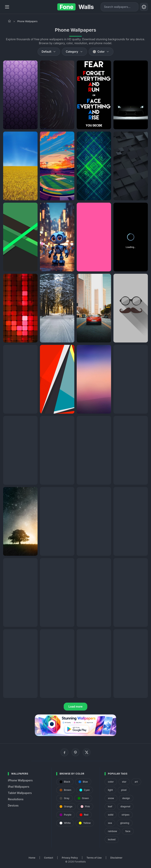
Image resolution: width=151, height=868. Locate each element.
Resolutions (16, 799)
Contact (49, 858)
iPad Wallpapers (19, 787)
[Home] (9, 21)
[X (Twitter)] (87, 752)
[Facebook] (64, 752)
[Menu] (7, 7)
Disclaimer (116, 858)
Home (32, 858)
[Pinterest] (75, 752)
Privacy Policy (70, 858)
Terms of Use (94, 858)
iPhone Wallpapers (20, 780)
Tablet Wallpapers (20, 793)
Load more (75, 706)
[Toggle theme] (144, 7)
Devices (13, 805)
